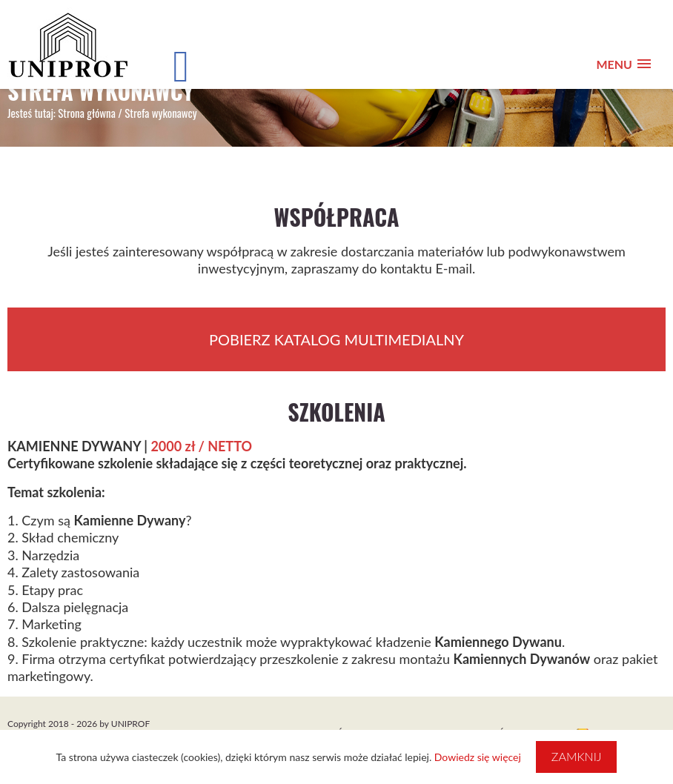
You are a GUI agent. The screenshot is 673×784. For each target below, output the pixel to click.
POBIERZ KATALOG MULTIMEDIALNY (336, 339)
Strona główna (87, 113)
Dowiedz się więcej (478, 757)
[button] (623, 64)
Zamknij (577, 756)
